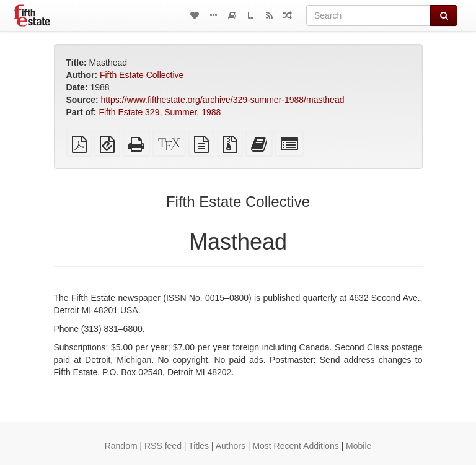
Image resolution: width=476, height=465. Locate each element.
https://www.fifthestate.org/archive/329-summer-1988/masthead (223, 100)
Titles (199, 446)
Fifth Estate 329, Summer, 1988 (160, 112)
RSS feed (163, 446)
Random (121, 446)
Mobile (359, 446)
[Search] (368, 15)
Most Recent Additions (295, 446)
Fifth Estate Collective (142, 75)
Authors (231, 446)
